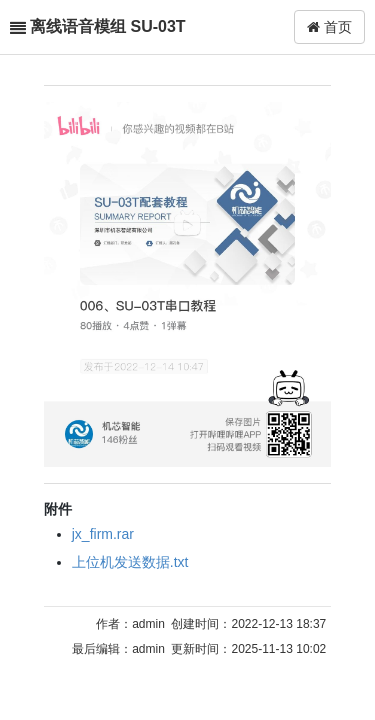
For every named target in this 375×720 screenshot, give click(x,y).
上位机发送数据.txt (130, 562)
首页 (329, 27)
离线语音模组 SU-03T (108, 26)
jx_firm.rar (103, 534)
